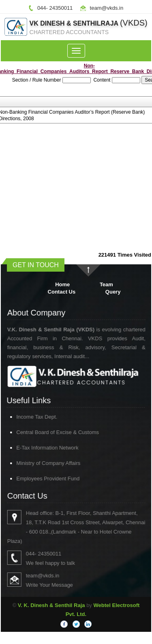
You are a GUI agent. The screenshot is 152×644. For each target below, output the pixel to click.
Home (62, 284)
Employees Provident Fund (41, 479)
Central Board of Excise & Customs (51, 432)
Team (106, 284)
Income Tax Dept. (30, 417)
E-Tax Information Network (40, 448)
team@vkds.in (107, 8)
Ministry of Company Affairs (41, 463)
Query (113, 292)
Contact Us (62, 292)
